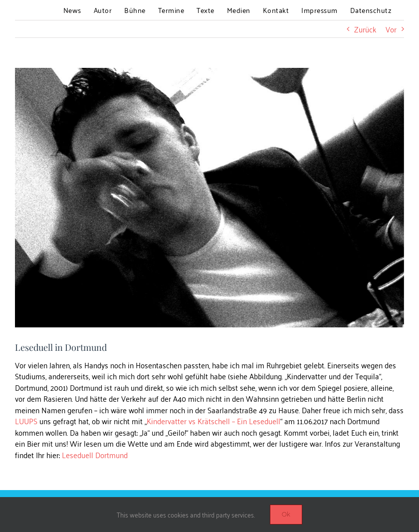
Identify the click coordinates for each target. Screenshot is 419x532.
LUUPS (26, 421)
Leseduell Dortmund (95, 455)
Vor (391, 29)
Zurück (365, 29)
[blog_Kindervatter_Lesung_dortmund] (209, 198)
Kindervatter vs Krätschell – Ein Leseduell (213, 421)
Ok (286, 514)
